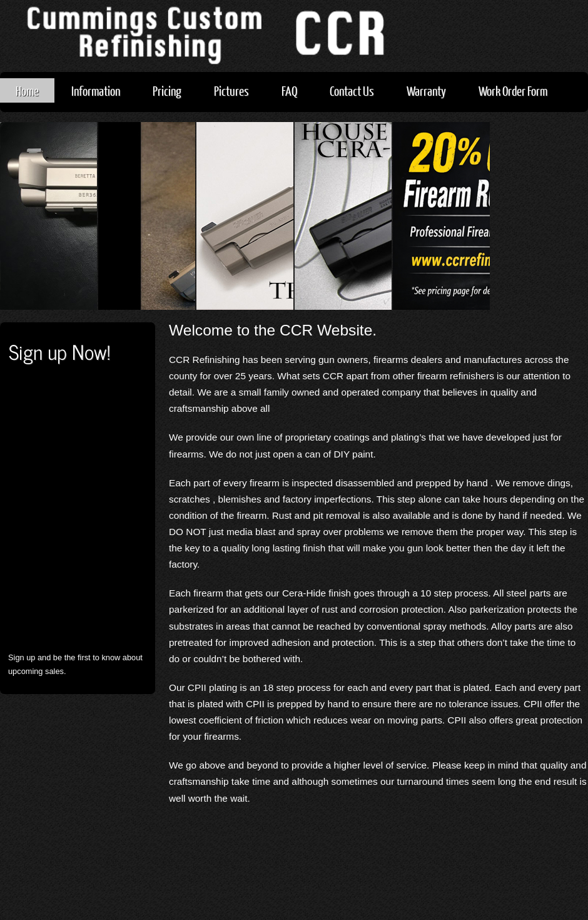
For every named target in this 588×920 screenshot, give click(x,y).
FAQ (289, 90)
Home (27, 90)
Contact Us (352, 90)
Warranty (426, 90)
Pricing (167, 90)
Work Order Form (513, 90)
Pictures (231, 90)
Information (96, 90)
